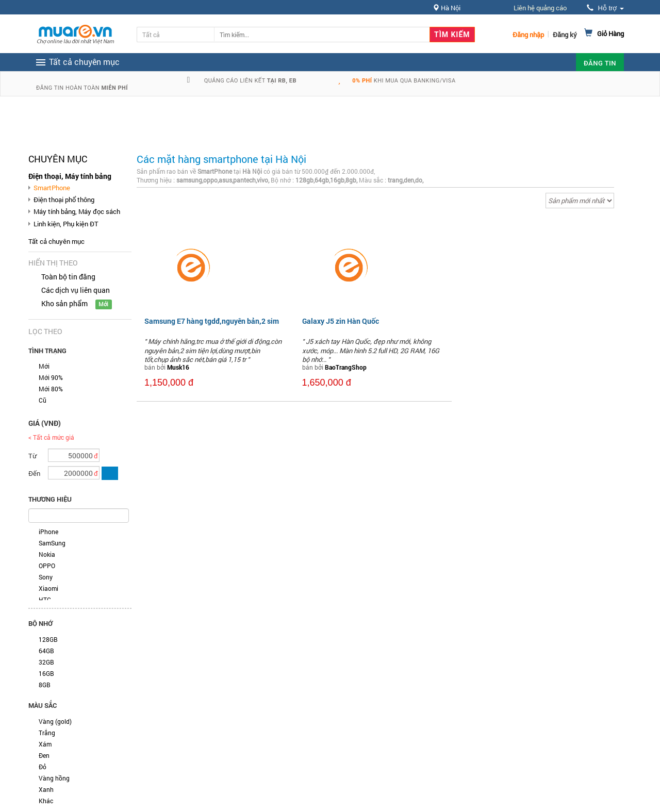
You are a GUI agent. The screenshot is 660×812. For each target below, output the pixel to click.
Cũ (43, 400)
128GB (48, 639)
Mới (44, 366)
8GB (45, 685)
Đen (44, 755)
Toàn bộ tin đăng (68, 277)
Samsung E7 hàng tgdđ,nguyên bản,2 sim (212, 321)
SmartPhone (52, 188)
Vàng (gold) (55, 721)
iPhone (48, 532)
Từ (32, 456)
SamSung (52, 543)
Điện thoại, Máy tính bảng (70, 176)
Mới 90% (51, 377)
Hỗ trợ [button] (605, 8)
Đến (34, 473)
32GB (46, 662)
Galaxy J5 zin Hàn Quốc (341, 321)
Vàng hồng (54, 778)
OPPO (47, 566)
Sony (46, 577)
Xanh (46, 789)
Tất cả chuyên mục (56, 241)
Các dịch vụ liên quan (76, 290)
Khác (46, 801)
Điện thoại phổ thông (64, 200)
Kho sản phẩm (64, 303)
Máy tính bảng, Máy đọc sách (77, 211)
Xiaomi (48, 588)
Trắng (47, 733)
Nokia (47, 554)
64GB (46, 651)
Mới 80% (51, 389)
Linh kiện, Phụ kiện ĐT (66, 224)
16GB (46, 673)
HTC (45, 600)
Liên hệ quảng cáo (540, 8)
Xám (45, 744)
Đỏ (43, 767)
